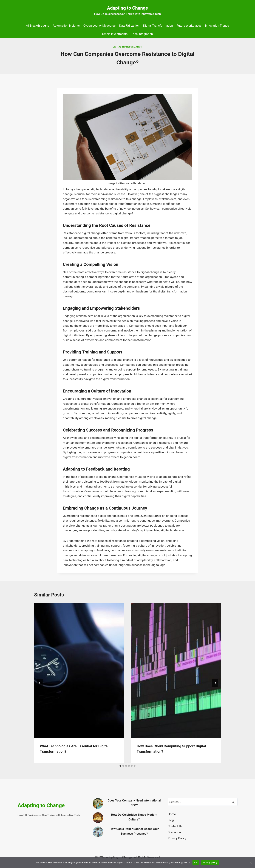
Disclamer (174, 832)
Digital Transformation (158, 26)
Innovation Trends (217, 26)
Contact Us (175, 826)
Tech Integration (142, 34)
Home (172, 814)
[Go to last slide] (40, 683)
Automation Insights (66, 26)
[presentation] (79, 670)
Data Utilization (129, 26)
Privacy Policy (177, 838)
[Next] (215, 683)
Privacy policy (210, 862)
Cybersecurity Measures (100, 26)
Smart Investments (115, 34)
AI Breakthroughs (38, 26)
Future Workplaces (189, 26)
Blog (171, 820)
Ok (196, 862)
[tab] (120, 766)
